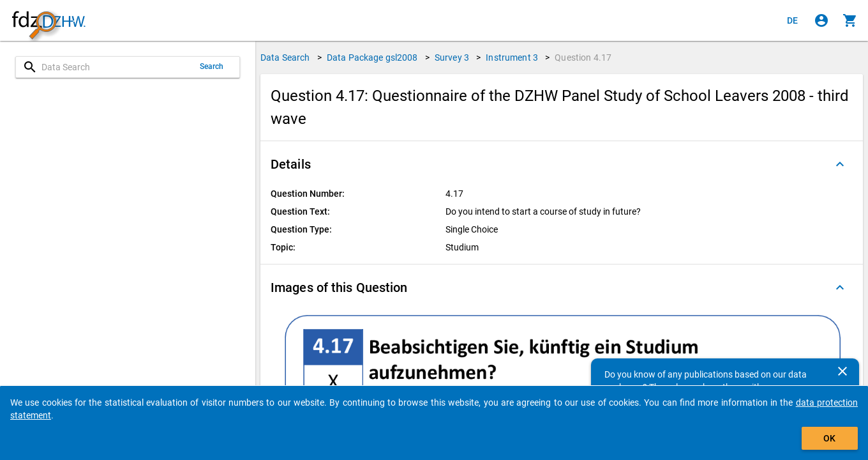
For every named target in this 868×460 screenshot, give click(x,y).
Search (212, 66)
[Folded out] (840, 164)
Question (583, 57)
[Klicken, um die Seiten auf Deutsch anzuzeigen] (793, 20)
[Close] (842, 371)
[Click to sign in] (821, 20)
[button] (562, 164)
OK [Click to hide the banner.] (829, 438)
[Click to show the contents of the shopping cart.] (850, 20)
